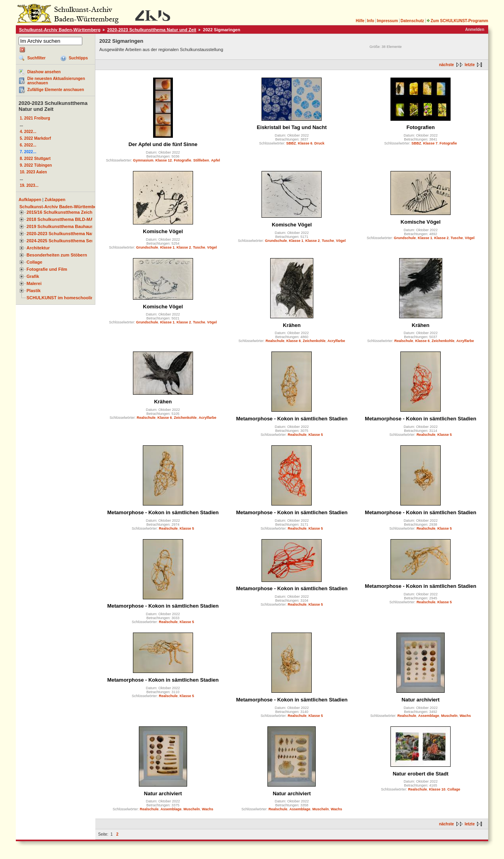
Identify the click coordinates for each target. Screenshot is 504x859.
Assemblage (429, 716)
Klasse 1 (168, 247)
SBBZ (291, 143)
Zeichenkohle (314, 341)
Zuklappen (55, 200)
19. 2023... (29, 185)
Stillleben (201, 160)
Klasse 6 (305, 143)
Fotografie (182, 160)
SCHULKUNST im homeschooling (61, 298)
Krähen (292, 325)
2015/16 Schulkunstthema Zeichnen (63, 212)
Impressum (387, 21)
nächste (447, 65)
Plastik (34, 291)
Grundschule (147, 247)
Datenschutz (412, 21)
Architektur (38, 248)
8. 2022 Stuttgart (35, 159)
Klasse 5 (316, 435)
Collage (34, 262)
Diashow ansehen (44, 72)
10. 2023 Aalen (33, 172)
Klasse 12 (164, 160)
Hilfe (360, 21)
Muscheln (449, 716)
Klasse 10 (437, 789)
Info (371, 21)
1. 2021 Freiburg (35, 118)
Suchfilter (36, 58)
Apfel (215, 160)
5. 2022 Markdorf (35, 138)
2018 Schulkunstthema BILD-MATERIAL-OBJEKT (77, 219)
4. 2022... (28, 132)
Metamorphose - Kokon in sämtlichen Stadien (292, 419)
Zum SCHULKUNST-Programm (457, 21)
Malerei (34, 283)
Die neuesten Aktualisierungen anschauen (56, 81)
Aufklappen (30, 200)
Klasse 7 (430, 143)
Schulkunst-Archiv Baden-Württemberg (60, 30)
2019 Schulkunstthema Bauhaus (60, 226)
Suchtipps (78, 58)
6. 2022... (28, 145)
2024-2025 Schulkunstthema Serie (62, 241)
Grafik (33, 276)
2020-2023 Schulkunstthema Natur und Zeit (152, 30)
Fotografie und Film (47, 269)
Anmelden (475, 29)
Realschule (275, 341)
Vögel (212, 247)
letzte (470, 65)
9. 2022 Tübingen (36, 165)
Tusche (199, 247)
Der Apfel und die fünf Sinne (163, 144)
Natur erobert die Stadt (421, 774)
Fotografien (421, 127)
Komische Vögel (163, 231)
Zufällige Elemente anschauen (56, 90)
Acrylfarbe (336, 341)
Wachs (465, 716)
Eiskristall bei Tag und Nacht (292, 127)
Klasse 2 (184, 247)
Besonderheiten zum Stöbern (57, 255)
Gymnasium (143, 160)
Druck (320, 143)
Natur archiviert (421, 700)
